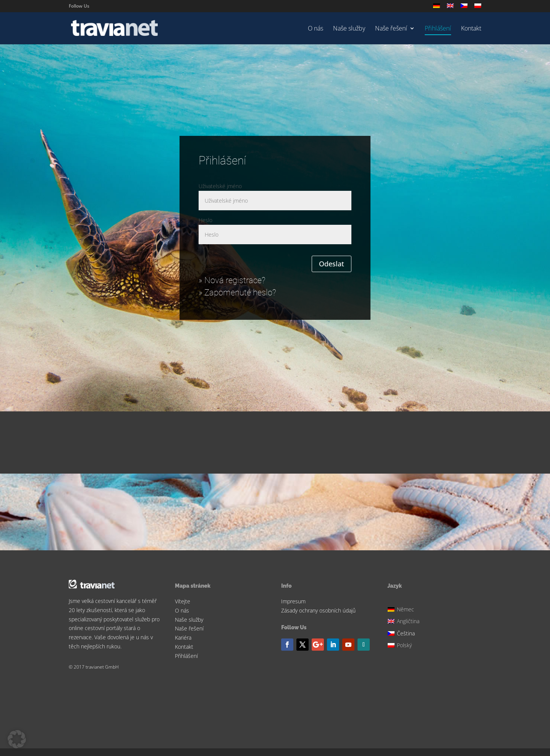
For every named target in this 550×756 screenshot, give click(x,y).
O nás (315, 29)
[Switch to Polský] (478, 8)
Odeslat (332, 264)
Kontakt (471, 29)
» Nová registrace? (232, 280)
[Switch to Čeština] (404, 632)
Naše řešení (391, 29)
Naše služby (349, 29)
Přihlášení (438, 29)
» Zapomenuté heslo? (237, 293)
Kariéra (183, 638)
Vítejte (183, 601)
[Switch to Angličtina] (450, 8)
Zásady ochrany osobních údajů (318, 610)
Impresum (293, 601)
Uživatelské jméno (220, 186)
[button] (17, 739)
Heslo (205, 220)
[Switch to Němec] (437, 8)
